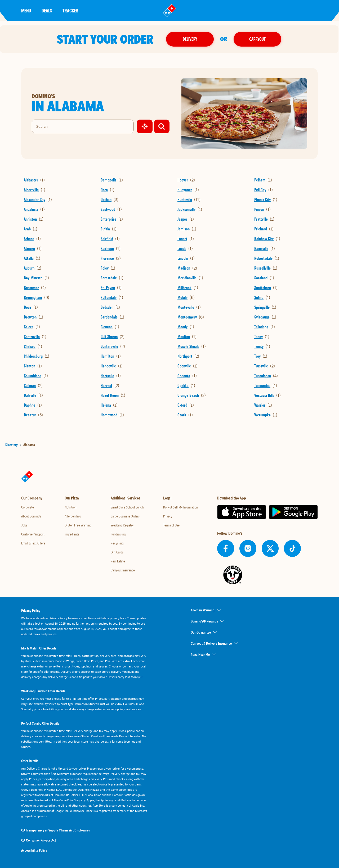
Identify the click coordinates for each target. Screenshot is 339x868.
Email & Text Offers (33, 543)
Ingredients (72, 534)
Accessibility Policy (34, 850)
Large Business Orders (125, 516)
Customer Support (33, 534)
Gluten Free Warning (78, 525)
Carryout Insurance (123, 570)
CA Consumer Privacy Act (39, 840)
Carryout (258, 39)
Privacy (168, 516)
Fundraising (118, 534)
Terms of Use (171, 525)
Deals (47, 10)
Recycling (117, 543)
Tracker (70, 10)
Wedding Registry (122, 525)
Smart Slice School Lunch (127, 507)
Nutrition (70, 507)
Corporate (28, 507)
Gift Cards (117, 552)
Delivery (190, 39)
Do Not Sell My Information (180, 507)
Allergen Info (73, 516)
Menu (26, 10)
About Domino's (31, 516)
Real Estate (118, 561)
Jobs (24, 525)
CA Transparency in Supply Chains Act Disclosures (55, 830)
